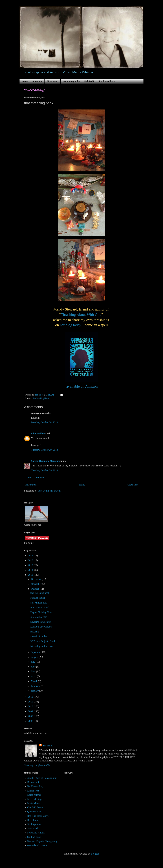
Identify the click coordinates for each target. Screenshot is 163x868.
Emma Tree (33, 791)
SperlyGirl (33, 828)
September (37, 652)
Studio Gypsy (34, 837)
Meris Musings (35, 799)
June (34, 667)
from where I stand (40, 607)
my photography (71, 81)
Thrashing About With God (81, 315)
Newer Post (31, 485)
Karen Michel (34, 795)
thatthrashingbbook (41, 398)
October (35, 589)
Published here (107, 81)
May (34, 671)
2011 (31, 702)
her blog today (70, 325)
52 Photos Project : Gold (43, 641)
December (36, 579)
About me (37, 81)
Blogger (95, 854)
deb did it (47, 746)
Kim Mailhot (38, 434)
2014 (31, 570)
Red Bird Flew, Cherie (38, 816)
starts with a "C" (39, 617)
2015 (31, 565)
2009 (31, 711)
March (35, 681)
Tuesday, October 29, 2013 (44, 450)
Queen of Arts (34, 812)
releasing (35, 632)
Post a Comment (36, 478)
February (36, 686)
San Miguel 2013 (39, 603)
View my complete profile (37, 765)
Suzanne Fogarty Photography (42, 841)
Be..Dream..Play (35, 786)
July (33, 662)
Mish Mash (53, 81)
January (35, 691)
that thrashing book (40, 593)
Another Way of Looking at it (42, 778)
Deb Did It (89, 81)
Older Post (133, 485)
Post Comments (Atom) (50, 491)
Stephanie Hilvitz (36, 833)
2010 (31, 706)
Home (25, 81)
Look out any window (41, 627)
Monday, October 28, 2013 (44, 422)
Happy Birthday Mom (41, 612)
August (35, 657)
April (34, 676)
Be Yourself (33, 782)
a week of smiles (39, 636)
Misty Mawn (34, 803)
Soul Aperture (34, 824)
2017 (31, 556)
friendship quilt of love (42, 646)
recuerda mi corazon (37, 845)
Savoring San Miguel (41, 622)
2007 (31, 721)
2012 (31, 697)
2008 (31, 716)
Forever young (38, 598)
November (37, 584)
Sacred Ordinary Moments (45, 461)
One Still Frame (35, 807)
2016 (31, 560)
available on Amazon (82, 386)
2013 (31, 575)
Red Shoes (33, 820)
